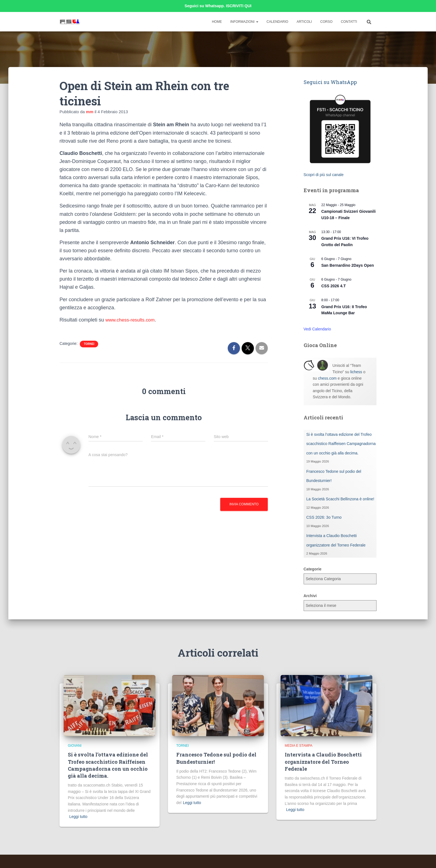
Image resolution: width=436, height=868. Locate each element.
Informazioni (244, 22)
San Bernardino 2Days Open (348, 265)
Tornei (89, 344)
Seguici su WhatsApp (330, 82)
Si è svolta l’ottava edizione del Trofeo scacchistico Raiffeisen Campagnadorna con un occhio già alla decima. (341, 444)
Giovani (75, 746)
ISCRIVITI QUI (239, 6)
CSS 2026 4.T (334, 286)
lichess (356, 372)
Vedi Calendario (317, 329)
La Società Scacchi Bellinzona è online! (340, 499)
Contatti (349, 22)
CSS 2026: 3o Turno (324, 517)
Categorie (313, 569)
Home (217, 22)
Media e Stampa (299, 746)
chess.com (327, 378)
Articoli (304, 22)
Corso (326, 22)
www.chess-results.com (132, 320)
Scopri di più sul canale (324, 175)
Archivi (310, 596)
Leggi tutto (78, 817)
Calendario (278, 22)
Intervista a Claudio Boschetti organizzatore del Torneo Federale (323, 761)
